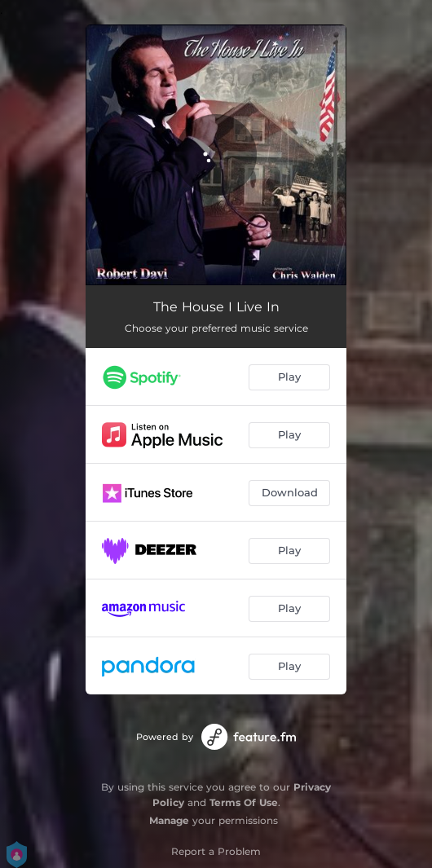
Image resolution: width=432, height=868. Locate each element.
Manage (169, 820)
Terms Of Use (244, 802)
